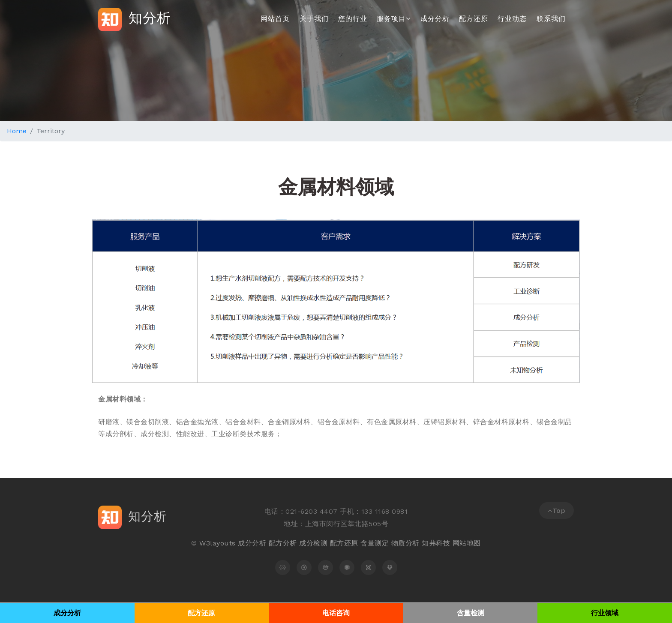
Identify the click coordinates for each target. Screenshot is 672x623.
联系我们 (551, 19)
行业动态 (512, 19)
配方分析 (283, 543)
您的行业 (353, 19)
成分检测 (313, 543)
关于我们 (314, 19)
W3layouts (217, 543)
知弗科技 (436, 543)
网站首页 (275, 19)
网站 (460, 543)
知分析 (135, 19)
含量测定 (375, 543)
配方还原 (474, 19)
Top (556, 511)
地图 (474, 543)
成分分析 (435, 19)
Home (17, 131)
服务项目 (394, 19)
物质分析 (405, 543)
